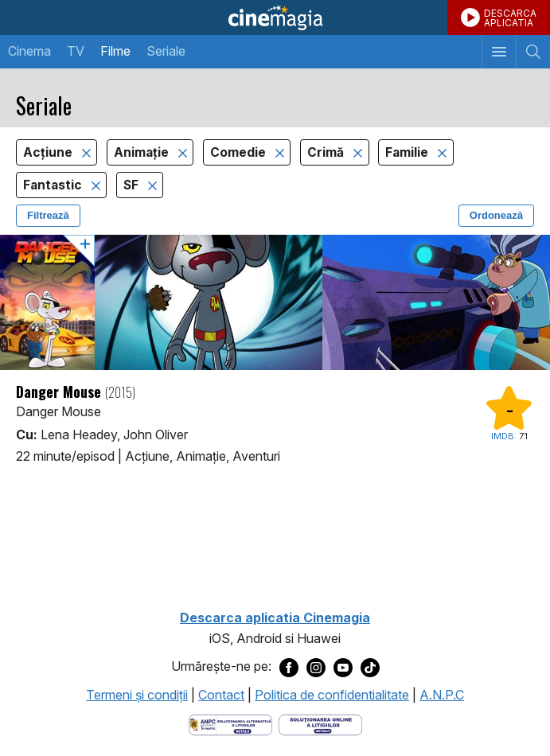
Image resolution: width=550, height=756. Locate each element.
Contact (221, 695)
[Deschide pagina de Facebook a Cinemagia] (289, 667)
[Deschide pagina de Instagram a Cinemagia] (316, 667)
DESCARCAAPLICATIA (510, 18)
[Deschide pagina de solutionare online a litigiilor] (320, 724)
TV (76, 51)
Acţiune (49, 152)
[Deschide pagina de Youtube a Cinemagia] (343, 667)
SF (133, 185)
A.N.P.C (442, 695)
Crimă (327, 152)
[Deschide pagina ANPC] (230, 724)
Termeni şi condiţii (137, 695)
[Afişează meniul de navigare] (499, 52)
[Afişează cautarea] (533, 52)
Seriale (166, 51)
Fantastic (54, 185)
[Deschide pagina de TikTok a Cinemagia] (370, 667)
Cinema (29, 51)
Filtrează (48, 215)
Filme (115, 51)
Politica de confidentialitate (332, 695)
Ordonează (496, 215)
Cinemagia (275, 18)
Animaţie (143, 152)
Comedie (240, 152)
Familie (408, 152)
